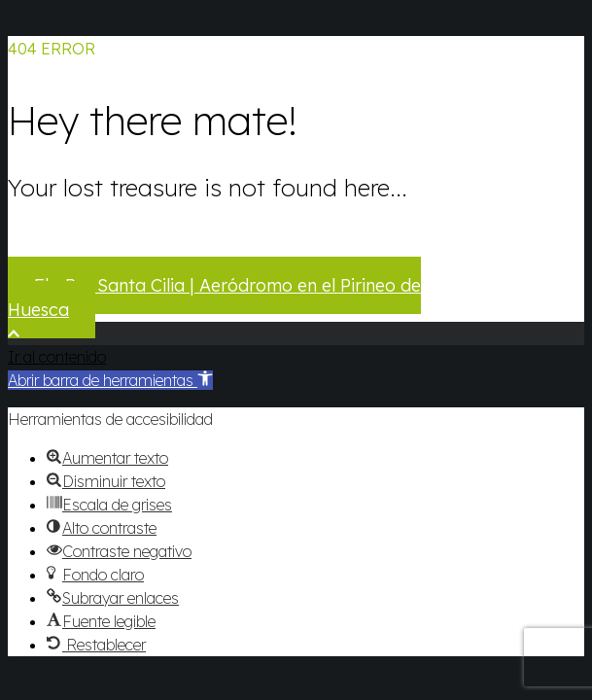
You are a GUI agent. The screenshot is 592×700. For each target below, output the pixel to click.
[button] (110, 380)
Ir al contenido (57, 357)
